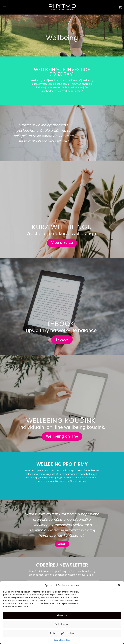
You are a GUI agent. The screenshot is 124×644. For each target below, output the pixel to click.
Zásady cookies (62, 640)
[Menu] (4, 7)
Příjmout (62, 615)
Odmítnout (62, 624)
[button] (119, 585)
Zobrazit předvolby (62, 633)
